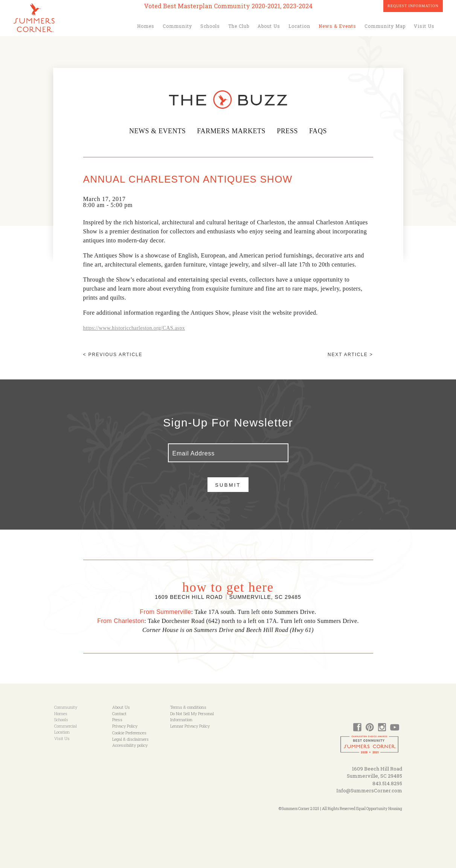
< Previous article (113, 355)
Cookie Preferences (129, 733)
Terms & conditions (188, 707)
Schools (210, 26)
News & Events (337, 26)
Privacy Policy (125, 726)
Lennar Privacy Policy (190, 726)
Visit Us (424, 26)
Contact (119, 713)
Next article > (350, 355)
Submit (228, 485)
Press (289, 131)
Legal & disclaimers (130, 739)
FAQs (320, 131)
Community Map (385, 26)
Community (177, 26)
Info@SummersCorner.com (369, 790)
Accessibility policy (130, 745)
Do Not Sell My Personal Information (192, 717)
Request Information (413, 6)
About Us (269, 26)
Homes (146, 26)
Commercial (66, 726)
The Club (239, 26)
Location (299, 26)
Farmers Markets (232, 131)
